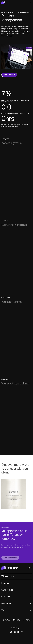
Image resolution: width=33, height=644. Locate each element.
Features (11, 12)
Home (3, 12)
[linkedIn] (18, 632)
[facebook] (11, 632)
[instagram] (15, 632)
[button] (30, 3)
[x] (22, 632)
